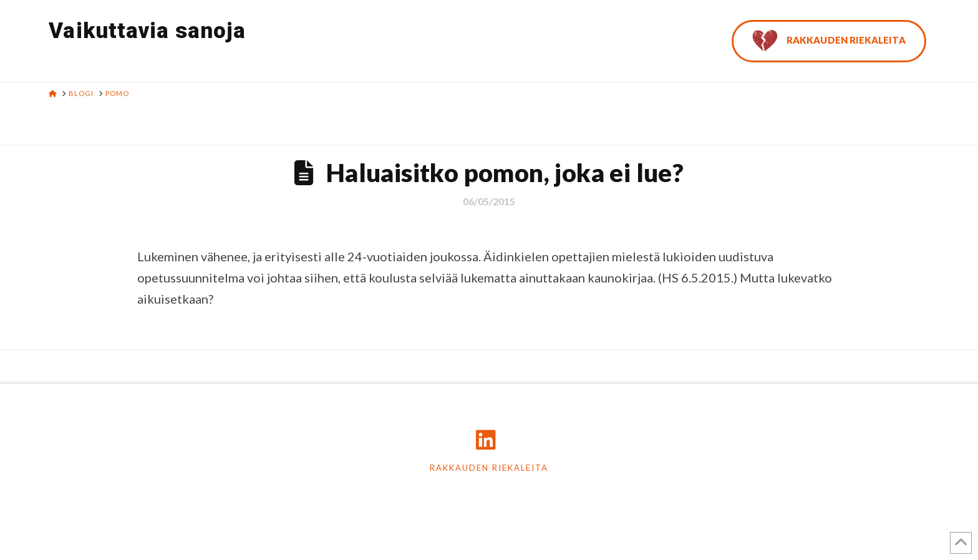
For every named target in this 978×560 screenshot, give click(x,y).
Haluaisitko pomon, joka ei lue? (505, 173)
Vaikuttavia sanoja (147, 31)
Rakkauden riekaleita (489, 468)
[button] (966, 12)
